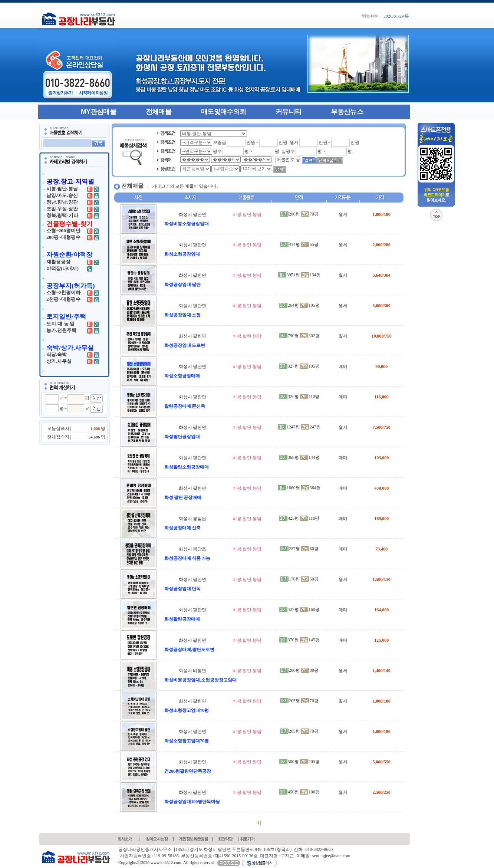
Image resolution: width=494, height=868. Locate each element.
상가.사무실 (59, 361)
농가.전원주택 (61, 330)
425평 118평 (299, 518)
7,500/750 (381, 427)
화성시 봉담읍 (192, 519)
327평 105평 (299, 366)
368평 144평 (299, 457)
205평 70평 (299, 701)
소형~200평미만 (63, 231)
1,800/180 (381, 214)
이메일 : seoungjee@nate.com (323, 856)
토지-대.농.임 (60, 324)
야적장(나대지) (62, 268)
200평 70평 (299, 214)
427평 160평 (299, 609)
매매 (343, 366)
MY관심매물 (98, 112)
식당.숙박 (57, 354)
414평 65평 (299, 244)
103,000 (381, 458)
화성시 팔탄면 (192, 214)
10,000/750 (381, 336)
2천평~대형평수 (63, 299)
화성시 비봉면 (192, 671)
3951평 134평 (299, 275)
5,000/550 (381, 762)
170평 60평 (299, 579)
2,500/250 (381, 792)
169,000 (381, 519)
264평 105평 (299, 305)
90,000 (381, 366)
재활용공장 (58, 262)
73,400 (381, 549)
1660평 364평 (299, 488)
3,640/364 (381, 275)
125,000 (381, 640)
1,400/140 (381, 671)
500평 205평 (299, 762)
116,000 (381, 397)
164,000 (381, 610)
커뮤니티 (288, 112)
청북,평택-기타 (62, 215)
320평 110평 (299, 397)
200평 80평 (299, 670)
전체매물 (159, 112)
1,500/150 (381, 579)
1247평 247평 (299, 427)
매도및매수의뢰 (223, 112)
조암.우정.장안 (62, 209)
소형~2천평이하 (63, 292)
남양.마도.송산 (62, 195)
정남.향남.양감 (62, 202)
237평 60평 (299, 549)
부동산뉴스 (347, 112)
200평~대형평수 (63, 237)
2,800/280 (381, 245)
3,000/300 (381, 306)
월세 (343, 214)
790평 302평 (299, 336)
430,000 (381, 488)
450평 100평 (299, 792)
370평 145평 (299, 640)
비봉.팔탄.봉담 (62, 189)
